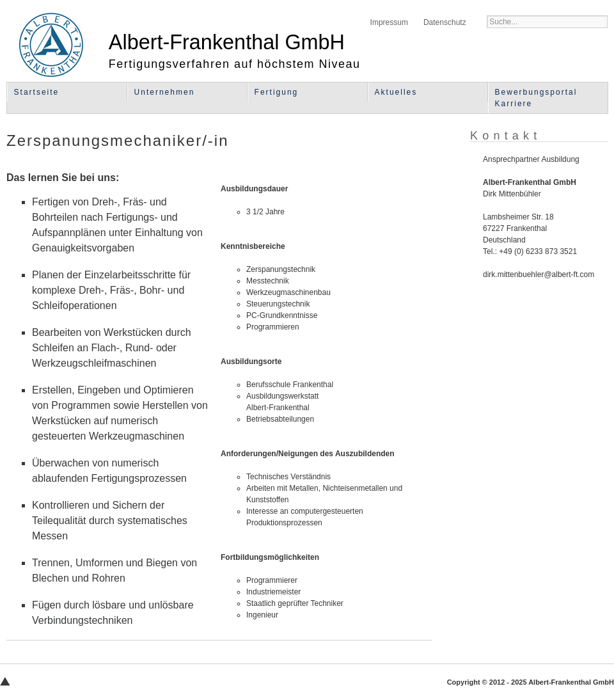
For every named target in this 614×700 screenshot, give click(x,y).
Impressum (389, 22)
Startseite (37, 92)
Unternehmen (165, 92)
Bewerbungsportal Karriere (536, 98)
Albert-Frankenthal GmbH (51, 45)
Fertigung (277, 92)
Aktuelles (396, 92)
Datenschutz (445, 22)
